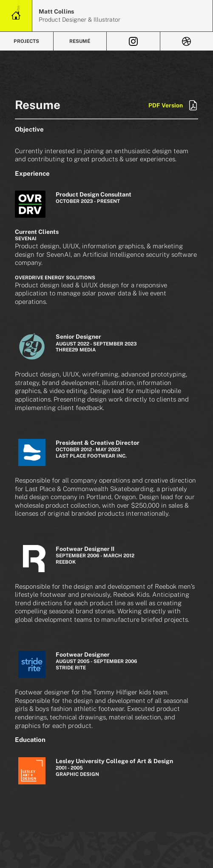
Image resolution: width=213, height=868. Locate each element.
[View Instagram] (133, 41)
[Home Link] (16, 16)
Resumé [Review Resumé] (80, 41)
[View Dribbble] (187, 41)
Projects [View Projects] (26, 41)
